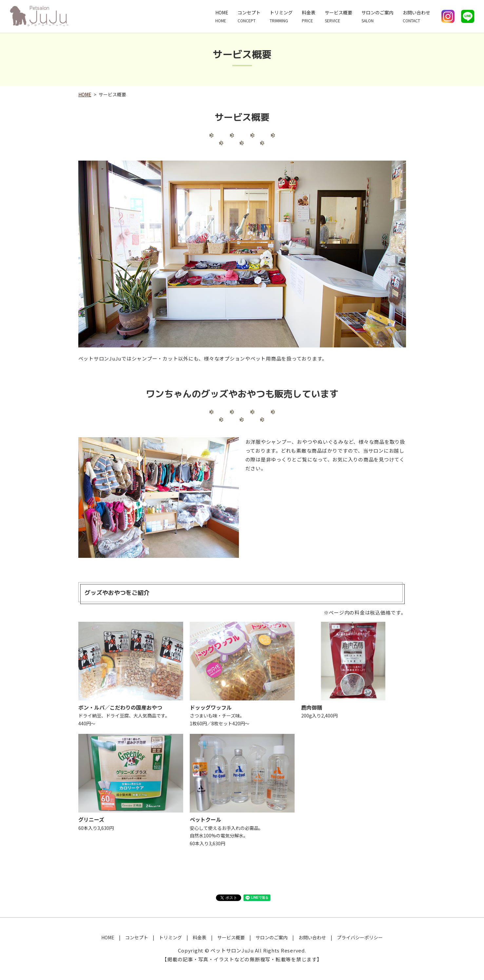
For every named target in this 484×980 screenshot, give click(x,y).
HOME (222, 16)
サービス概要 (339, 16)
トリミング (281, 16)
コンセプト (249, 16)
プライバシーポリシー (360, 937)
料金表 (309, 16)
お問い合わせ (416, 16)
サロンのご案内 (378, 16)
